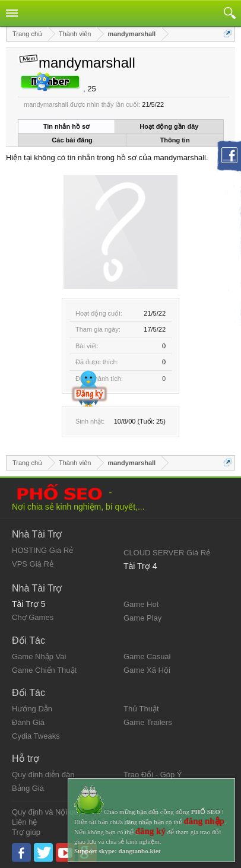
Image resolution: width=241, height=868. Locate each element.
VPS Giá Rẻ (33, 564)
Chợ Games (33, 617)
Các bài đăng (72, 140)
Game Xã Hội (147, 670)
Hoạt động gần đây (169, 126)
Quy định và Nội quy (47, 812)
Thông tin (175, 140)
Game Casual (147, 656)
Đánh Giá (28, 722)
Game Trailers (148, 722)
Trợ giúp (26, 832)
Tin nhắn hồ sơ (66, 126)
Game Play (142, 618)
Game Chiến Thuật (44, 670)
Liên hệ (24, 822)
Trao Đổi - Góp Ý (153, 775)
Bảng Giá (28, 788)
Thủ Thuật (141, 709)
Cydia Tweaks (36, 736)
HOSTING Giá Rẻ (42, 550)
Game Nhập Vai (39, 656)
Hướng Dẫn (32, 709)
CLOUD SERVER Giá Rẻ (167, 553)
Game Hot (141, 604)
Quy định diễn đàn (43, 775)
